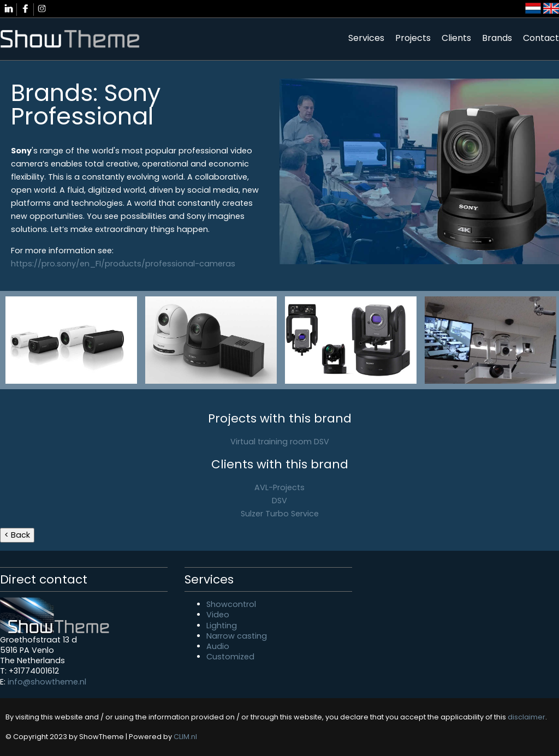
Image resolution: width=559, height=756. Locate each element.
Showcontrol (231, 604)
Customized (230, 657)
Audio (218, 646)
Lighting (222, 626)
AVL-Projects (279, 487)
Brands (497, 38)
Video (218, 615)
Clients (456, 38)
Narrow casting (237, 636)
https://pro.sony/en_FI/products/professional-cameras (123, 264)
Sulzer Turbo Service (280, 514)
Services (366, 38)
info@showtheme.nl (47, 682)
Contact (541, 38)
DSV (279, 501)
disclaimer (527, 717)
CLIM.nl (185, 737)
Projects (413, 38)
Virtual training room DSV (280, 442)
